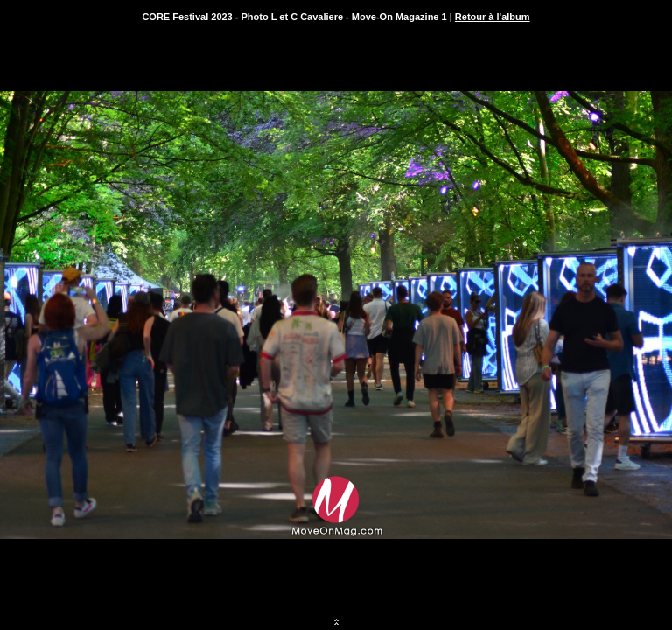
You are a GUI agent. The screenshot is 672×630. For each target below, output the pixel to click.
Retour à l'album (493, 17)
